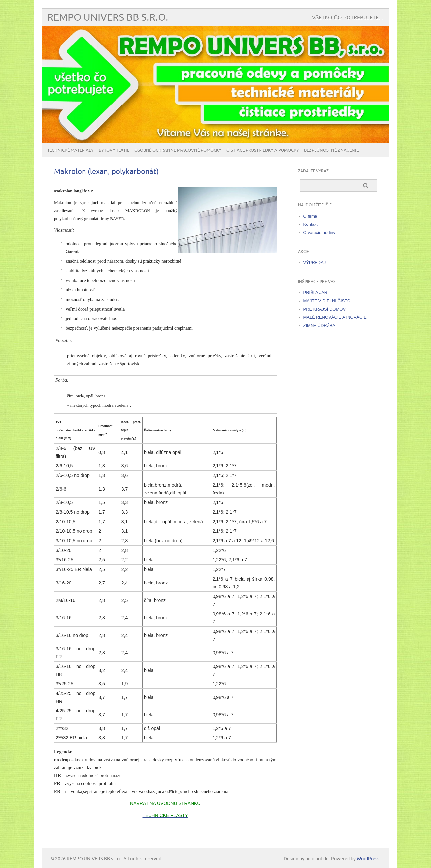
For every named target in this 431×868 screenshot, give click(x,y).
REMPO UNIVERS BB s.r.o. (108, 18)
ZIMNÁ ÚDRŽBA (319, 326)
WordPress (368, 859)
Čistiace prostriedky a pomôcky (263, 150)
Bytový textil (114, 150)
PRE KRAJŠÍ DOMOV (325, 309)
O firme (310, 216)
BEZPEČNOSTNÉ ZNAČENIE (331, 150)
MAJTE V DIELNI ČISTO (327, 301)
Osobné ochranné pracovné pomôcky (178, 150)
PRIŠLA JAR (315, 293)
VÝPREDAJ (315, 263)
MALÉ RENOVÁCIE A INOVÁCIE (335, 317)
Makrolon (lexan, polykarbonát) (106, 172)
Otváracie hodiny (319, 233)
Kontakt (311, 224)
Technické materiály (70, 150)
